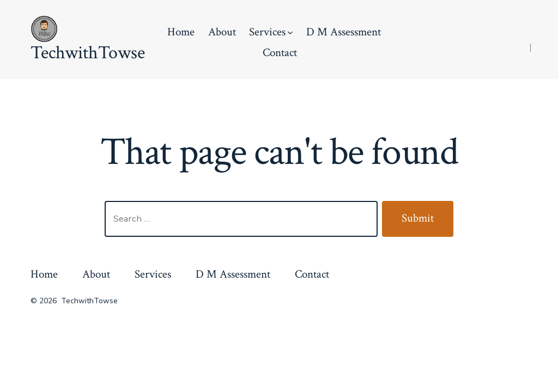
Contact (280, 53)
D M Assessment (344, 32)
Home (181, 32)
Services (271, 32)
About (222, 32)
